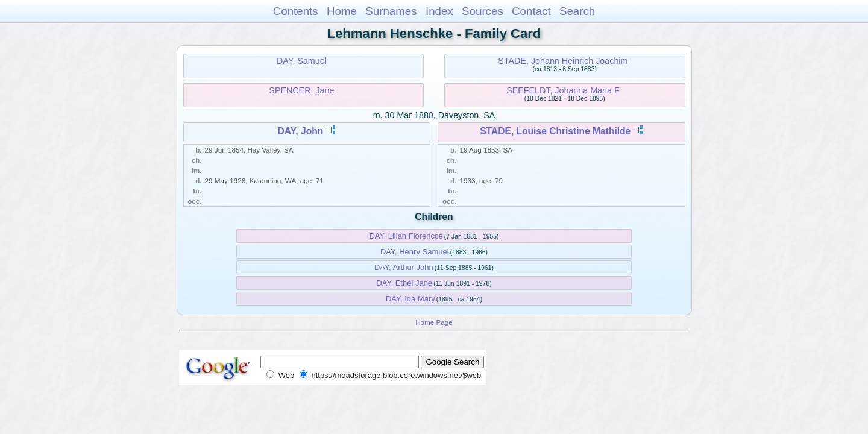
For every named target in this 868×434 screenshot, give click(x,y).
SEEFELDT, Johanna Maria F (563, 90)
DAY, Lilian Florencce (406, 236)
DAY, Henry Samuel (415, 252)
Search (577, 11)
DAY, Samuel (302, 61)
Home (342, 11)
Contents (296, 11)
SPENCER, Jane (301, 90)
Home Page (434, 322)
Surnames (391, 11)
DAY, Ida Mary (410, 299)
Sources (483, 11)
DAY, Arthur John (404, 267)
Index (439, 11)
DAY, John (301, 131)
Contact (531, 11)
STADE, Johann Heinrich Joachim (563, 61)
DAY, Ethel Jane (404, 283)
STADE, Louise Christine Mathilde (555, 131)
